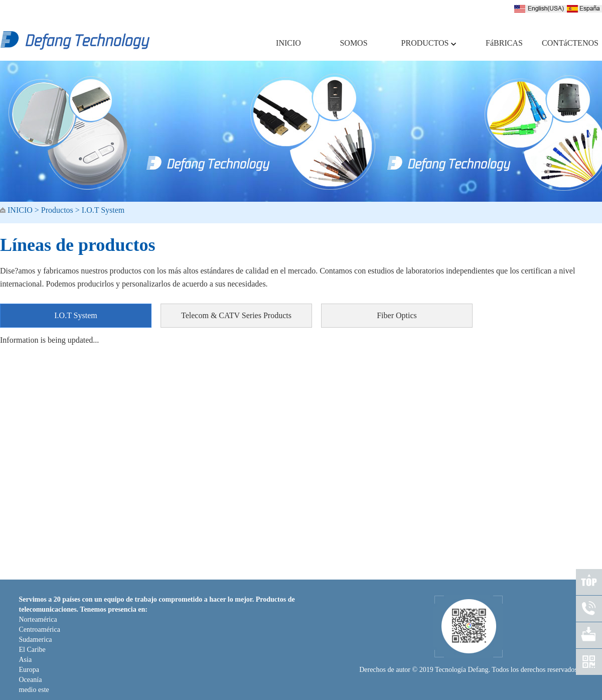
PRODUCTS (299, 564)
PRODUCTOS (429, 43)
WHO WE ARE (250, 564)
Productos (57, 210)
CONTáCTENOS (567, 43)
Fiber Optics (397, 315)
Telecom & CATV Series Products (236, 315)
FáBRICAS (504, 43)
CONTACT (388, 564)
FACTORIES (344, 564)
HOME (209, 564)
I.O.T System (103, 210)
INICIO (288, 43)
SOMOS (353, 43)
